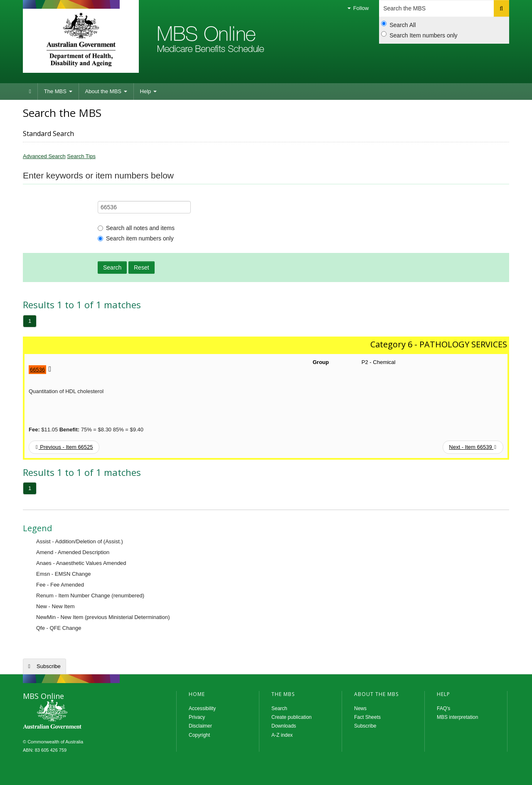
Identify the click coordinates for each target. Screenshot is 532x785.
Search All (398, 25)
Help (148, 91)
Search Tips (81, 156)
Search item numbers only (136, 238)
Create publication (292, 717)
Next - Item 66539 (473, 447)
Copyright (199, 735)
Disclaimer (200, 726)
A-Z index (282, 735)
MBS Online (75, 715)
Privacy (197, 717)
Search (112, 267)
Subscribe (49, 666)
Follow (358, 8)
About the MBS (106, 91)
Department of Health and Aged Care (81, 40)
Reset (142, 267)
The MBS (58, 91)
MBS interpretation (457, 717)
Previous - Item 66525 (64, 447)
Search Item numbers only (419, 35)
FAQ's (443, 708)
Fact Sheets (367, 717)
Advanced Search (44, 156)
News (360, 708)
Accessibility (202, 708)
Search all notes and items (136, 228)
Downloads (284, 726)
